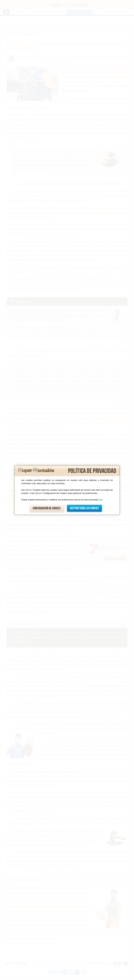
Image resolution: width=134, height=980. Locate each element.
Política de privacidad (92, 471)
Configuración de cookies (47, 508)
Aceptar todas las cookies (84, 508)
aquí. (101, 500)
